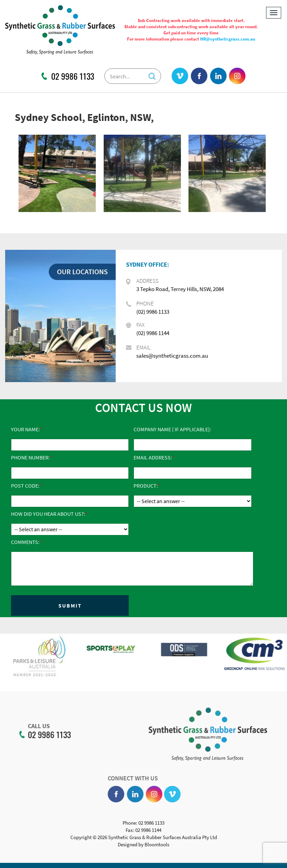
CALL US (37, 726)
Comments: (25, 542)
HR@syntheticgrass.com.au (228, 39)
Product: (146, 486)
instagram (237, 76)
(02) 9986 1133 (153, 312)
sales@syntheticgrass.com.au (172, 356)
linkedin (218, 76)
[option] (54, 661)
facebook (199, 76)
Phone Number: (30, 457)
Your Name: (25, 429)
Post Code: (25, 486)
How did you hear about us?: (48, 514)
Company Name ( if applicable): (172, 429)
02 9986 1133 (73, 76)
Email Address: (153, 457)
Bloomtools (157, 847)
